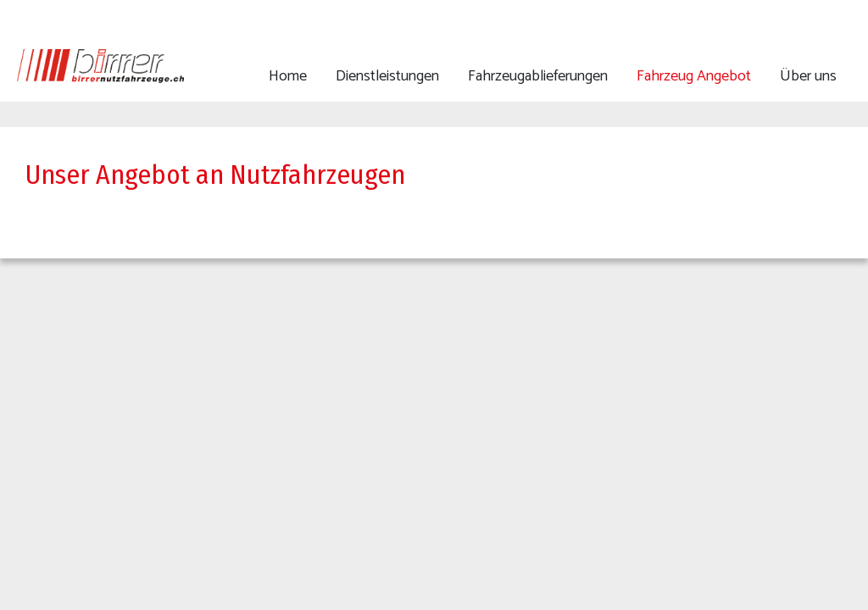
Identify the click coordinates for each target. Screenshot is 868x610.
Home (288, 76)
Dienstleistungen (387, 76)
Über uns (808, 76)
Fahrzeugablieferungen (538, 76)
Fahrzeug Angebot (694, 76)
